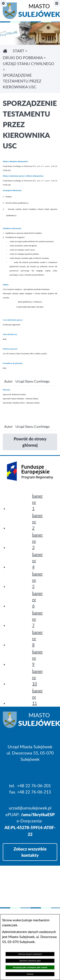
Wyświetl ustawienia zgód (30, 961)
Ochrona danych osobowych (30, 954)
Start (18, 51)
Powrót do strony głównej (30, 442)
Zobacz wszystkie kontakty (30, 852)
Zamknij (30, 974)
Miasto (39, 11)
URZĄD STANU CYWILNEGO (28, 64)
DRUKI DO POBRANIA (23, 58)
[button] (33, 494)
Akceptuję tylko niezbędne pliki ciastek (30, 967)
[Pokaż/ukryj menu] (57, 3)
